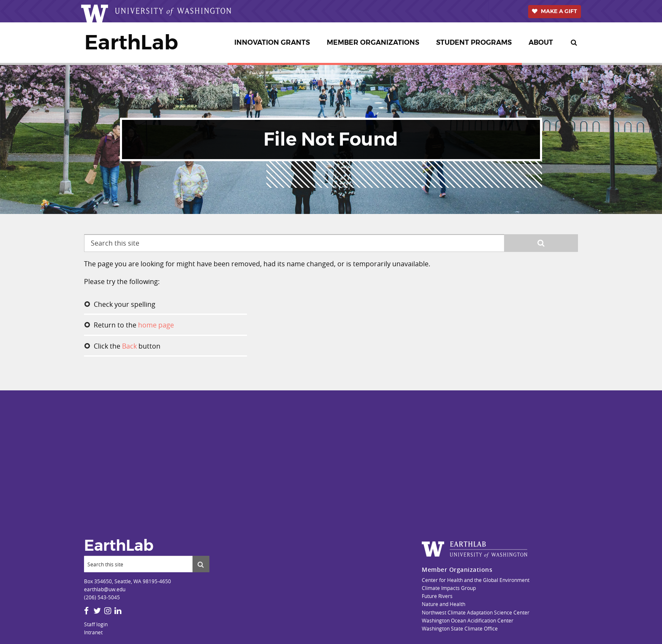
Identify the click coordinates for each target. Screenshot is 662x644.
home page (156, 325)
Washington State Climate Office (460, 628)
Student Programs (474, 42)
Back (129, 346)
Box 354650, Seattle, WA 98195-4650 (128, 581)
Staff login (96, 624)
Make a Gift (559, 11)
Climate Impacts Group (449, 588)
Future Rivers (437, 596)
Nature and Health (444, 604)
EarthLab (131, 42)
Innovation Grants (272, 42)
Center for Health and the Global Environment (476, 580)
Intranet (93, 632)
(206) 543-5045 (102, 597)
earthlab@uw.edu (105, 589)
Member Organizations (373, 42)
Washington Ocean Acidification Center (468, 620)
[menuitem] (274, 43)
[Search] (138, 564)
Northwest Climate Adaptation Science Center (476, 612)
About (541, 42)
